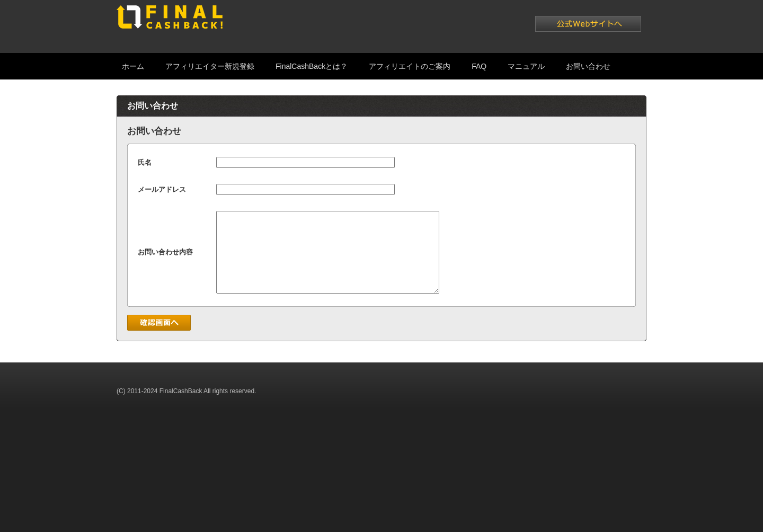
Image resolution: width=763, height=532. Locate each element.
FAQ (479, 66)
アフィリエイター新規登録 (210, 66)
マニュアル (526, 66)
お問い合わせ (588, 66)
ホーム (133, 66)
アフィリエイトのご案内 (410, 66)
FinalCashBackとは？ (312, 66)
